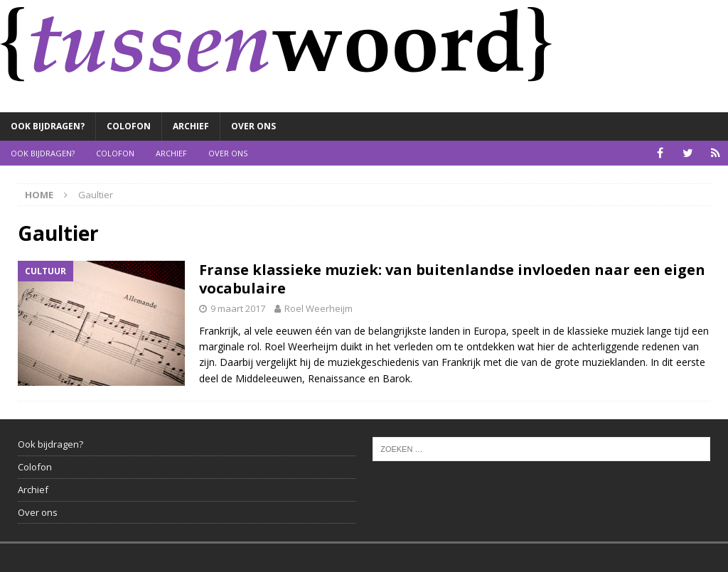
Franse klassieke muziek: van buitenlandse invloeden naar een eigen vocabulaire (452, 279)
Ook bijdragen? (48, 126)
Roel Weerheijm (318, 308)
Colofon (129, 126)
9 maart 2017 (238, 308)
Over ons (253, 126)
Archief (191, 126)
